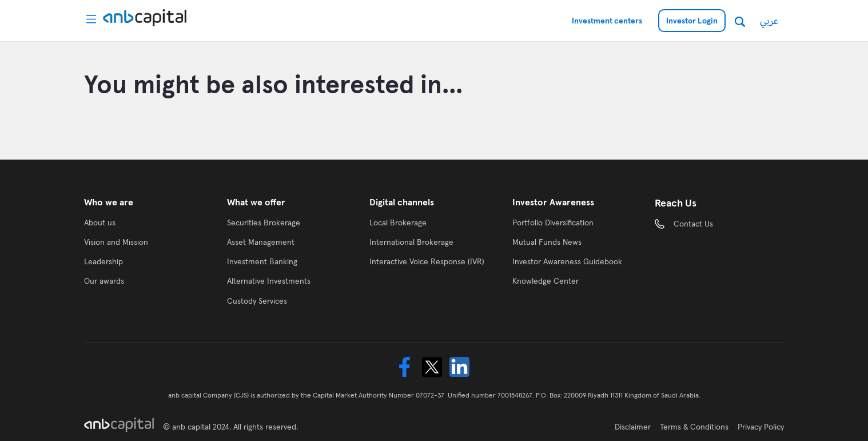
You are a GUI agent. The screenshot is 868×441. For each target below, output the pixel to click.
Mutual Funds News (547, 242)
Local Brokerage (398, 223)
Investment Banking (262, 261)
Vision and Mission (116, 242)
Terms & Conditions (694, 427)
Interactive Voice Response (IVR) (427, 261)
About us (100, 223)
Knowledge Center (546, 281)
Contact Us (693, 224)
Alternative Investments (269, 281)
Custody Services (257, 301)
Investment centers (607, 21)
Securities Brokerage (264, 223)
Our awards (104, 281)
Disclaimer (633, 427)
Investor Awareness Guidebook (567, 261)
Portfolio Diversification (553, 223)
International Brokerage (411, 242)
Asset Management (261, 242)
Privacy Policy (761, 427)
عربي (769, 20)
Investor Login (692, 21)
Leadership (103, 261)
